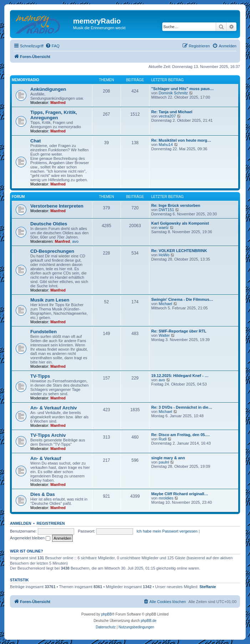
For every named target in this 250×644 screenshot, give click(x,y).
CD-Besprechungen (52, 251)
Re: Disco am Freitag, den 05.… (180, 435)
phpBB (107, 614)
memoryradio (25, 80)
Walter (164, 335)
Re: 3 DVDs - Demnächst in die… (182, 407)
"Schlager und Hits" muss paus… (182, 89)
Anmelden (21, 523)
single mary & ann (168, 458)
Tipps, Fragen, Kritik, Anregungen (54, 115)
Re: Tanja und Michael (172, 112)
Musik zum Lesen (50, 300)
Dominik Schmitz (173, 93)
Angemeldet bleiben (30, 538)
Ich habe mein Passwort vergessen (167, 531)
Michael (165, 304)
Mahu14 (166, 145)
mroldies (166, 498)
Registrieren (51, 523)
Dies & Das (43, 494)
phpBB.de (149, 621)
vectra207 (167, 116)
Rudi (163, 439)
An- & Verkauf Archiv (54, 408)
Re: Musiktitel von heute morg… (181, 140)
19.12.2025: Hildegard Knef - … (180, 376)
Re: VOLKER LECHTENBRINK (179, 251)
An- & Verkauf (46, 458)
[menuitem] (52, 46)
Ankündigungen (48, 89)
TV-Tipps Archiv (48, 435)
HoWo (164, 255)
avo (75, 241)
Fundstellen (44, 332)
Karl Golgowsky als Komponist (180, 223)
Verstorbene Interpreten (57, 206)
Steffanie (208, 587)
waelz (164, 227)
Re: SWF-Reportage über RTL (179, 331)
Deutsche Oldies (49, 224)
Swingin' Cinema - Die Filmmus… (182, 299)
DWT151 (166, 210)
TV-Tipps (40, 376)
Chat (35, 141)
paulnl (164, 462)
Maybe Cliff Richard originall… (180, 494)
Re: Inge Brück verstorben (176, 205)
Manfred (58, 103)
